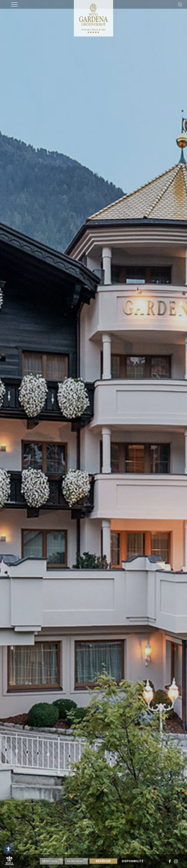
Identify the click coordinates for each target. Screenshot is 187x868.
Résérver (103, 861)
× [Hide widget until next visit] (12, 845)
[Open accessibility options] (8, 849)
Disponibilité (133, 861)
